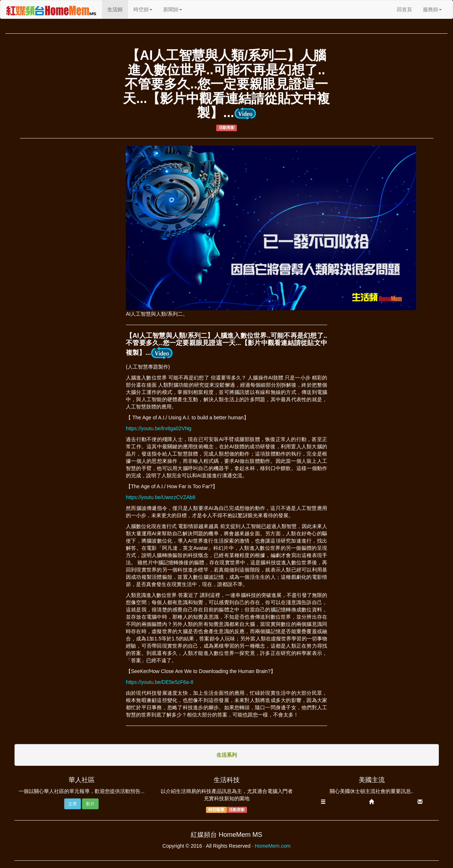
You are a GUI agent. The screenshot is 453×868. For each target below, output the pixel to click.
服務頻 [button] (432, 9)
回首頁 (404, 9)
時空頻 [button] (143, 9)
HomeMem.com (273, 846)
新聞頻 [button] (173, 9)
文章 (73, 804)
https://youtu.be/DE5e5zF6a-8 (160, 682)
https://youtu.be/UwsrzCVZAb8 (160, 497)
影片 (90, 804)
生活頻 (118, 9)
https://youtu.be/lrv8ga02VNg (159, 428)
